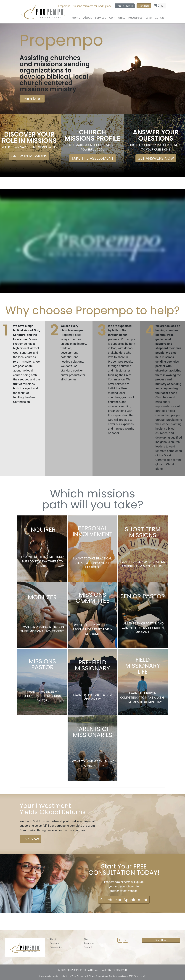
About (88, 18)
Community (56, 947)
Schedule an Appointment (124, 900)
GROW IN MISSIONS (29, 156)
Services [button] (100, 18)
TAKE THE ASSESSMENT (92, 158)
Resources (89, 943)
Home (76, 18)
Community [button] (117, 18)
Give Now (30, 839)
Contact (160, 18)
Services (54, 943)
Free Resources (125, 6)
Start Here (144, 6)
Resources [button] (135, 18)
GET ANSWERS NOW (156, 158)
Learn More (32, 99)
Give (149, 18)
